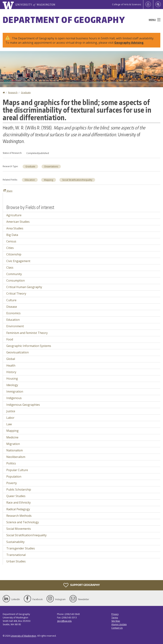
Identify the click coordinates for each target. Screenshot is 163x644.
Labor (10, 418)
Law (9, 424)
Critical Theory (16, 293)
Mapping (49, 180)
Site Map (116, 621)
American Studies (18, 222)
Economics (13, 313)
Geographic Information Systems (29, 346)
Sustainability (15, 542)
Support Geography (82, 585)
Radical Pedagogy (18, 509)
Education (30, 180)
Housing (12, 378)
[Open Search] (158, 5)
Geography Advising (129, 43)
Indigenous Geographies (23, 405)
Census (11, 241)
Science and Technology (23, 522)
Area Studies (15, 228)
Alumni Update (119, 624)
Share (8, 191)
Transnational (16, 555)
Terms (115, 618)
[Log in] (148, 5)
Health (11, 365)
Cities (10, 248)
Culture (11, 300)
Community (14, 274)
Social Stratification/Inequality (77, 180)
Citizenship (14, 254)
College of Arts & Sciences (127, 4)
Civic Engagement (18, 261)
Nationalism (15, 450)
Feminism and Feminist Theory (27, 333)
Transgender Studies (21, 548)
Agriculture (14, 215)
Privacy (115, 614)
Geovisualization (18, 352)
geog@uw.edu (64, 621)
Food (10, 339)
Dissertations (51, 167)
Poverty (12, 483)
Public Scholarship (19, 489)
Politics (11, 463)
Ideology (12, 385)
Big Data (12, 235)
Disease (12, 307)
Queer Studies (16, 496)
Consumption (16, 280)
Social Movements (19, 529)
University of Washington (23, 636)
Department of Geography (64, 20)
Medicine (12, 437)
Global (11, 359)
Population (14, 477)
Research (13, 93)
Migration (13, 444)
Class (10, 267)
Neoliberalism (16, 457)
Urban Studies (16, 561)
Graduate (26, 93)
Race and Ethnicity (19, 502)
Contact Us (117, 628)
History (11, 372)
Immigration (15, 391)
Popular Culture (17, 470)
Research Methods (19, 516)
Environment (15, 326)
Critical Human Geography (24, 287)
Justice (11, 411)
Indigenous (14, 398)
